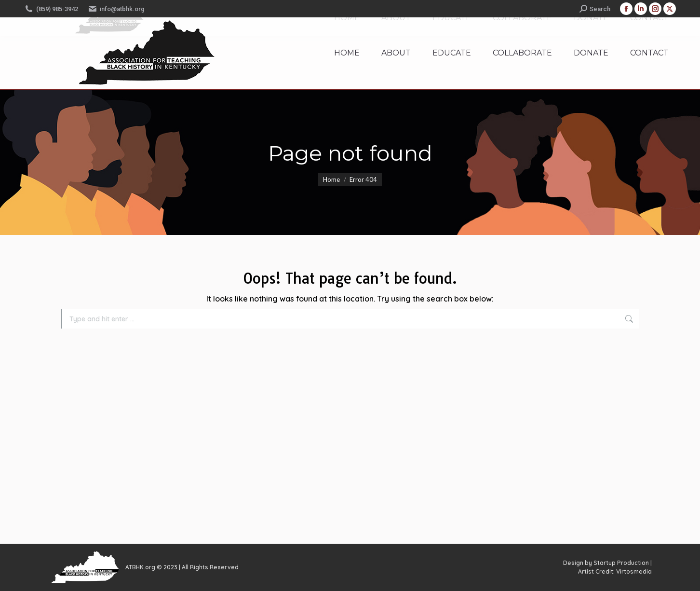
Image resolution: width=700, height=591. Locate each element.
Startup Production (621, 563)
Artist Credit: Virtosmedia (615, 571)
